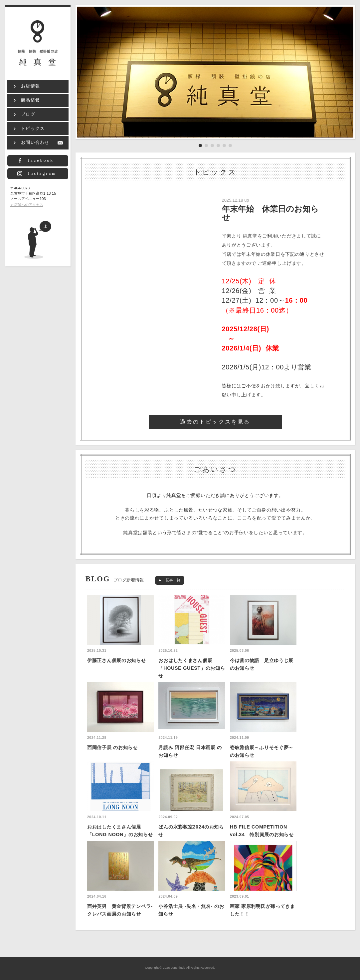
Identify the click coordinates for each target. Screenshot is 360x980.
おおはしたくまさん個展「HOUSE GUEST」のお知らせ (192, 668)
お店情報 (30, 86)
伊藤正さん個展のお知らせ (117, 660)
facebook (41, 160)
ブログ (28, 114)
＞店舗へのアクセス (27, 205)
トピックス (33, 129)
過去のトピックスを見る (215, 422)
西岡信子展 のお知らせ (112, 747)
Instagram (42, 173)
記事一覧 (173, 580)
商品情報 (30, 100)
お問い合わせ (35, 143)
